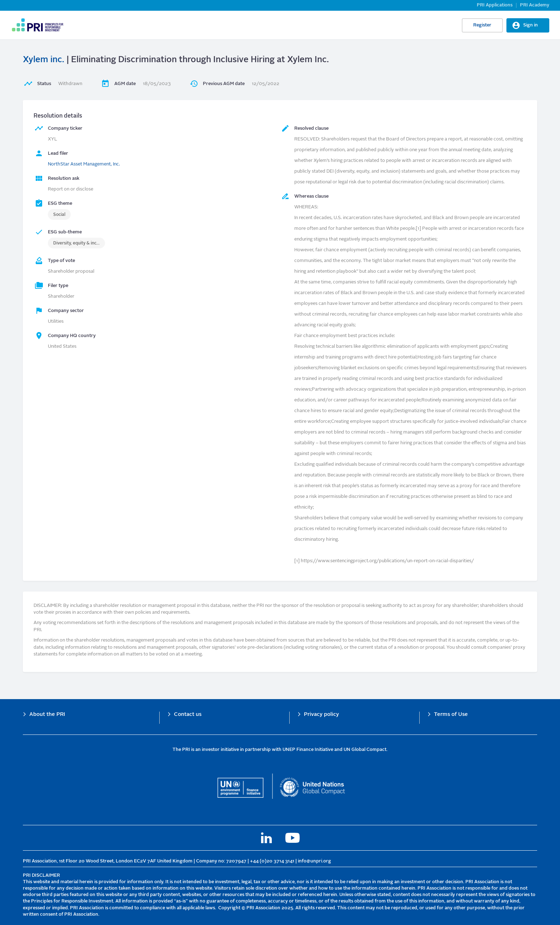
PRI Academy (535, 5)
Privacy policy (321, 715)
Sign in (531, 25)
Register (482, 25)
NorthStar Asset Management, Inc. (84, 164)
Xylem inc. (44, 60)
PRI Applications (495, 5)
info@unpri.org (314, 861)
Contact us (188, 715)
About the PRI (47, 715)
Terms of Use (451, 715)
